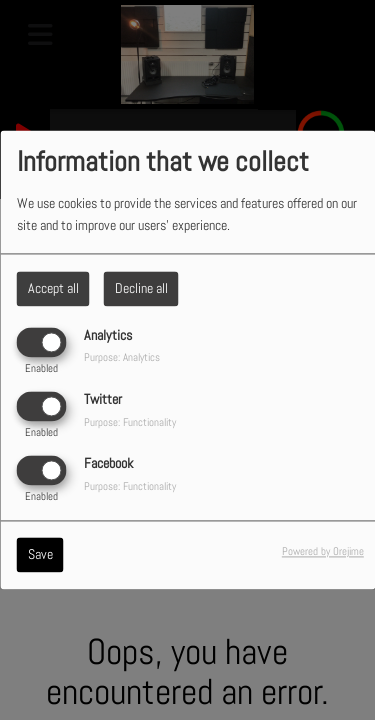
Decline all (141, 288)
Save (40, 555)
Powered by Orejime (323, 552)
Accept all (53, 288)
